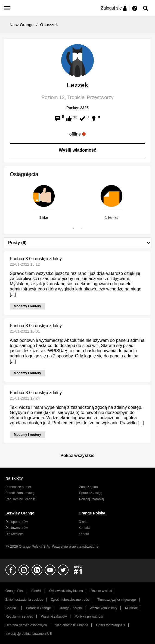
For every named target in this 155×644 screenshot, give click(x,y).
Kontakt (84, 528)
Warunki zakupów (54, 617)
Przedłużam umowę (20, 493)
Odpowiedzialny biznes (66, 591)
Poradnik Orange (38, 608)
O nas (83, 522)
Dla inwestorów (17, 528)
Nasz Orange (21, 25)
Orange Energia (70, 608)
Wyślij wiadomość (77, 150)
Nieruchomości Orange (71, 625)
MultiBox (131, 608)
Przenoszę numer (18, 487)
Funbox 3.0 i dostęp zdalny (36, 259)
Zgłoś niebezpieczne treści (70, 600)
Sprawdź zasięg (91, 493)
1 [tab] (73, 228)
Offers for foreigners (111, 625)
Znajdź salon (88, 487)
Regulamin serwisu (19, 617)
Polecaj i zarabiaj (92, 499)
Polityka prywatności (89, 617)
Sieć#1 (36, 591)
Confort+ (12, 608)
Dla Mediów (14, 534)
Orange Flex (14, 591)
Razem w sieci (101, 591)
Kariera (84, 534)
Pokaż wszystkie (77, 456)
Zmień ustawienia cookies (24, 600)
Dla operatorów (17, 522)
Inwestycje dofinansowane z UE (29, 634)
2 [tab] (82, 228)
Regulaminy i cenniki (21, 499)
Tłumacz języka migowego (117, 600)
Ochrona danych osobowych (26, 625)
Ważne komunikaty (103, 608)
